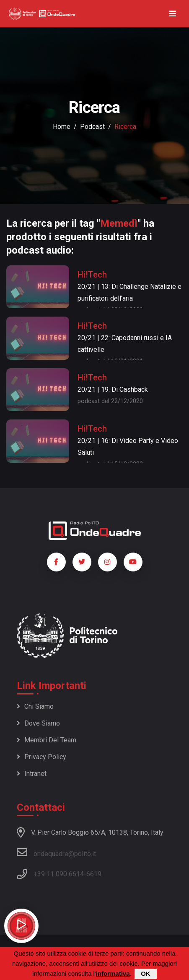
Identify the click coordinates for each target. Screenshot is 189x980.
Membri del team (47, 740)
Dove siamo (38, 723)
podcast (92, 127)
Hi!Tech (92, 275)
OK (146, 973)
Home (62, 127)
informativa (113, 973)
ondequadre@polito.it (56, 852)
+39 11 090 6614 (59, 874)
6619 (94, 874)
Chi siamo (35, 706)
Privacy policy (41, 757)
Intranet (32, 774)
